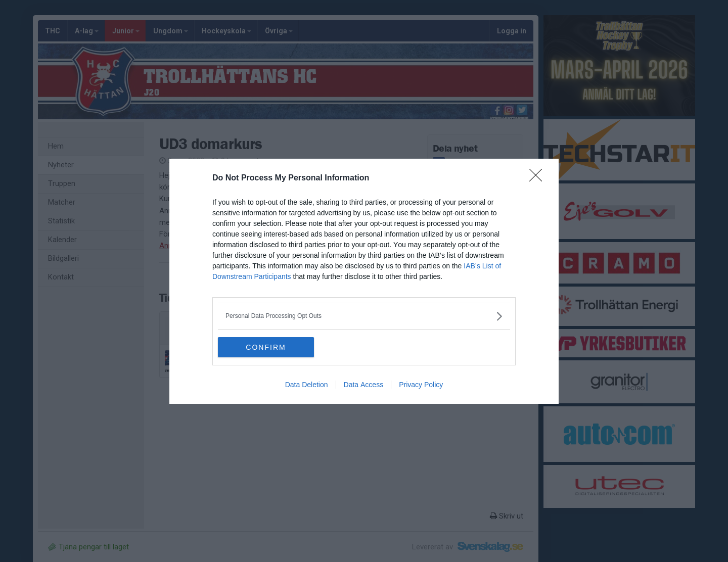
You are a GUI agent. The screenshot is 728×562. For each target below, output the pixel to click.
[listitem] (364, 316)
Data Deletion (307, 385)
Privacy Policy (421, 385)
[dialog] (364, 281)
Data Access (364, 385)
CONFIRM (266, 347)
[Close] (539, 178)
